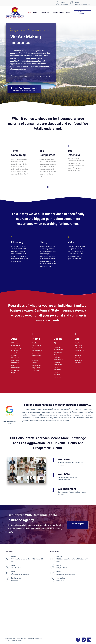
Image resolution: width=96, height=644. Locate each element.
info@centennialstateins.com (83, 4)
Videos (68, 13)
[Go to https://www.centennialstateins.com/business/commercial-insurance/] (59, 356)
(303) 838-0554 (65, 4)
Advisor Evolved (17, 640)
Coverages (47, 13)
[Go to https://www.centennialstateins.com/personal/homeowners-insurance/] (37, 352)
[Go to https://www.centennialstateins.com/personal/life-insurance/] (80, 349)
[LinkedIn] (89, 640)
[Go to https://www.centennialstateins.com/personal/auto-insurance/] (16, 354)
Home (29, 13)
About (37, 13)
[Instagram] (84, 640)
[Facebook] (78, 640)
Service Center (58, 13)
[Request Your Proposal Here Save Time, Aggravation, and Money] (24, 89)
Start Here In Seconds (83, 13)
